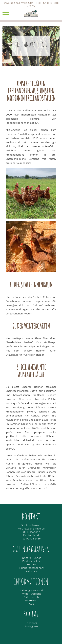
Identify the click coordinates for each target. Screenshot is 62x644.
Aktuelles (31, 571)
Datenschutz (31, 597)
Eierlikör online (31, 561)
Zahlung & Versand (31, 590)
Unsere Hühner (31, 558)
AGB (31, 604)
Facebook (31, 623)
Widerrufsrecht (31, 594)
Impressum (31, 600)
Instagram (31, 626)
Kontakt (31, 564)
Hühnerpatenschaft (31, 568)
